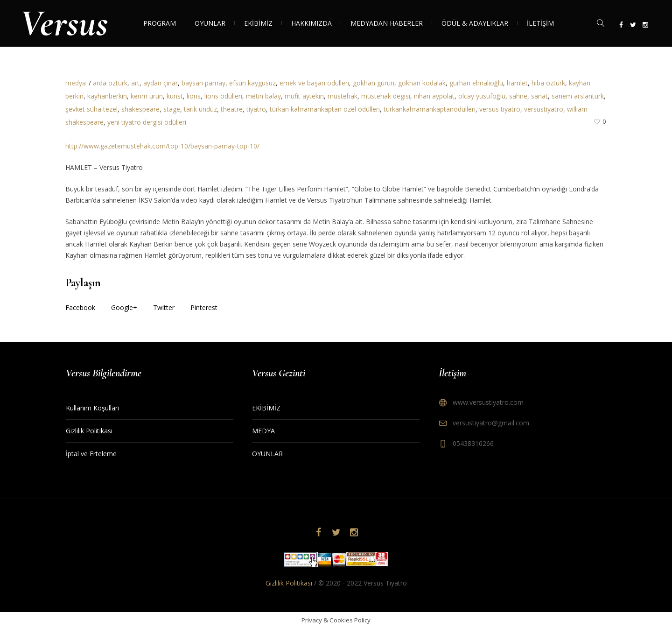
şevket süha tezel (91, 109)
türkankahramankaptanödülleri (430, 109)
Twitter (164, 307)
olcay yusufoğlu (482, 96)
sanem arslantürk (578, 96)
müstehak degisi (386, 96)
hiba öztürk (548, 83)
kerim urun (147, 96)
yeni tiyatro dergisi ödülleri (147, 122)
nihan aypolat (434, 96)
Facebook (80, 307)
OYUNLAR (267, 454)
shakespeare (140, 109)
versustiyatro (544, 109)
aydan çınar (161, 83)
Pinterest (204, 307)
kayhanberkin (107, 96)
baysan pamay (203, 83)
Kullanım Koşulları (92, 408)
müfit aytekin (304, 96)
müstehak (343, 96)
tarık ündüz (200, 109)
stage (172, 109)
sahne (518, 96)
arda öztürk (110, 83)
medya (76, 83)
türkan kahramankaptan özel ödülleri (325, 109)
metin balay (263, 96)
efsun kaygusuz (252, 83)
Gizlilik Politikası (89, 431)
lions (194, 96)
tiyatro (256, 109)
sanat (539, 96)
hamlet (517, 83)
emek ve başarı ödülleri (314, 83)
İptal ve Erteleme (91, 454)
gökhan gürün (374, 83)
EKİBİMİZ (266, 408)
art (135, 83)
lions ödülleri (223, 96)
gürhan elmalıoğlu (476, 83)
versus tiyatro (500, 109)
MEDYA (263, 431)
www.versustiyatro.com (488, 402)
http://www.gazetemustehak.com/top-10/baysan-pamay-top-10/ (162, 146)
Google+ (124, 307)
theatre (232, 109)
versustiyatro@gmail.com (491, 423)
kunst (175, 96)
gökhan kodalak (422, 83)
